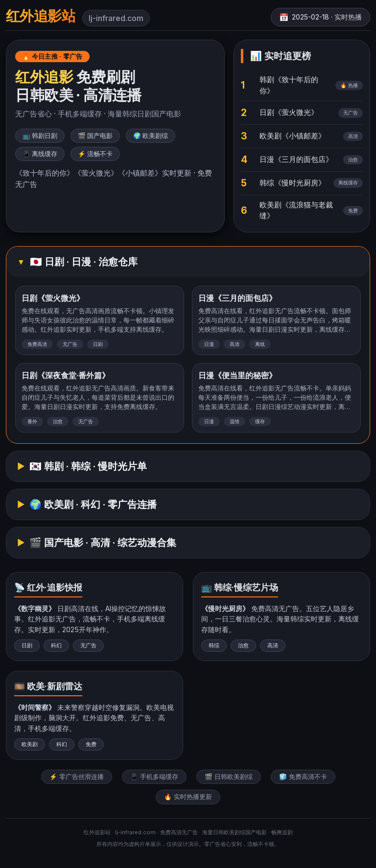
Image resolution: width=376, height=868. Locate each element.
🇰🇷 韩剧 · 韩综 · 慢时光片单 (88, 466)
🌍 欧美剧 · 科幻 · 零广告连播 (93, 504)
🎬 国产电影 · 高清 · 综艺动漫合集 (103, 543)
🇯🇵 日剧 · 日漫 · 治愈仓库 (84, 262)
